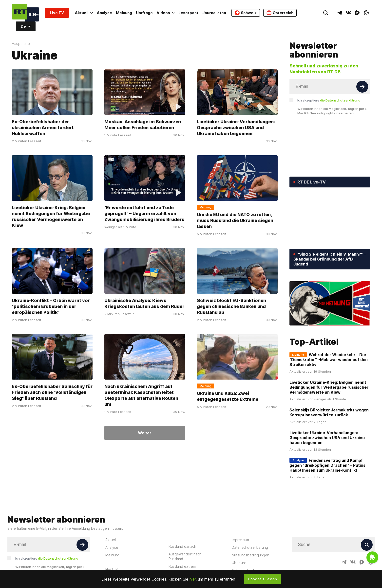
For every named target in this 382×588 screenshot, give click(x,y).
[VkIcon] (348, 13)
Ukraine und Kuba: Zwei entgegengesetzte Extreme (228, 396)
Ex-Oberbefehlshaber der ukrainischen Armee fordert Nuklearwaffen (43, 128)
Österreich (280, 13)
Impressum (240, 540)
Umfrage (144, 13)
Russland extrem (182, 566)
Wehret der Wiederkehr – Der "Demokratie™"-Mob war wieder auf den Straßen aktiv (329, 360)
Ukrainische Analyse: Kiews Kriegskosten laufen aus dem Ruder (144, 303)
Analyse (104, 13)
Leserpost (188, 13)
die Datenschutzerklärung (340, 100)
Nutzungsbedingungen (250, 555)
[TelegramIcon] (340, 13)
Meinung (124, 13)
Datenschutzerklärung (250, 547)
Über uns (239, 563)
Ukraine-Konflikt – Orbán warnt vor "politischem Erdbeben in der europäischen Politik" (51, 306)
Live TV (57, 13)
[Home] (25, 13)
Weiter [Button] (145, 433)
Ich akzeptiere (329, 100)
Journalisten (214, 13)
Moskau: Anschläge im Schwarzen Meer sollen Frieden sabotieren (143, 125)
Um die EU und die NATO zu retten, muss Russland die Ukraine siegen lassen (235, 220)
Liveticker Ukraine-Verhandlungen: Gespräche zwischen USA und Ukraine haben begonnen (236, 128)
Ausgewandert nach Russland (185, 556)
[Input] (330, 86)
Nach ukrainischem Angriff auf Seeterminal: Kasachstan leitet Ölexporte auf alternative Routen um (141, 395)
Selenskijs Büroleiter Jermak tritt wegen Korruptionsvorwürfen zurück (329, 412)
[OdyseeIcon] (366, 13)
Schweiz (246, 13)
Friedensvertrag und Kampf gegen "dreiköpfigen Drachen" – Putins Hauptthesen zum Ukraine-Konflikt (327, 465)
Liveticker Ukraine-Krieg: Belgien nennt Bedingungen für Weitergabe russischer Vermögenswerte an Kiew (51, 216)
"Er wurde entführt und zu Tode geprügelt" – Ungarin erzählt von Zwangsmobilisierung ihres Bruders (144, 213)
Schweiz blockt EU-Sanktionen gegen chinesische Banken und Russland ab (231, 306)
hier (193, 579)
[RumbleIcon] (357, 13)
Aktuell (84, 13)
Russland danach (182, 546)
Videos (166, 13)
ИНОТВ (112, 569)
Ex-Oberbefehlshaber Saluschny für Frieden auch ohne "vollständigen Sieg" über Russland (52, 392)
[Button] (362, 87)
